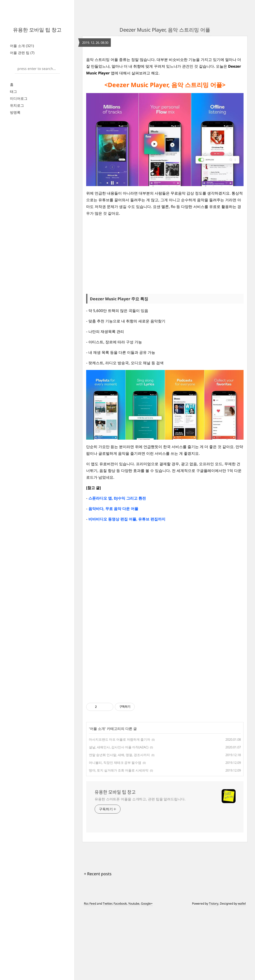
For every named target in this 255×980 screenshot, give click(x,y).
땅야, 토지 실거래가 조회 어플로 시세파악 (119, 840)
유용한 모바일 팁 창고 (37, 30)
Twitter (107, 973)
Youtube (134, 973)
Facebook (120, 973)
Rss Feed (90, 973)
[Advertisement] (37, 105)
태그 (13, 154)
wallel (242, 973)
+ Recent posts (98, 943)
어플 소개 (22, 46)
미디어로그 (19, 161)
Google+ (147, 973)
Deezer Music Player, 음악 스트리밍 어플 (165, 30)
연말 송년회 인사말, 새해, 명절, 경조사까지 (119, 825)
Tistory (214, 973)
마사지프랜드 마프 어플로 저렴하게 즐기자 (120, 809)
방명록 (15, 175)
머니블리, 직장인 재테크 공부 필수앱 (115, 832)
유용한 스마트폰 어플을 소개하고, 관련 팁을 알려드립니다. (140, 869)
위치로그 (17, 168)
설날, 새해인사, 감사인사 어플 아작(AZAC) (119, 817)
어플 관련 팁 (22, 53)
